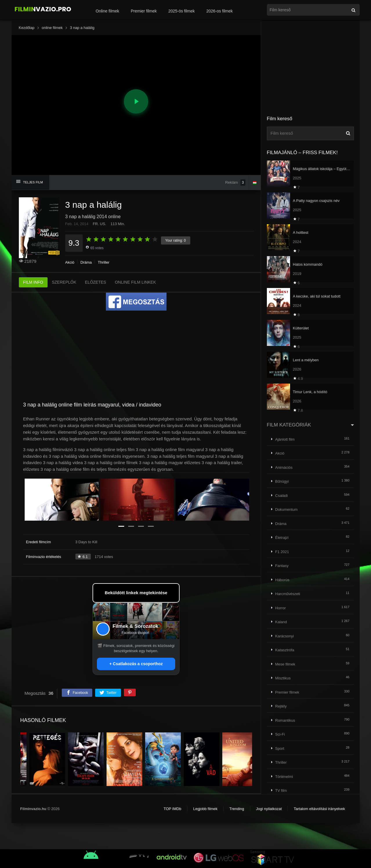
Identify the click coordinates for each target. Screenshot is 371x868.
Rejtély (281, 706)
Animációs (284, 467)
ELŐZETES (96, 282)
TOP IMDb (172, 809)
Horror (281, 608)
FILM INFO (33, 282)
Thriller (104, 262)
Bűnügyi (282, 481)
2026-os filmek (219, 11)
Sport (280, 748)
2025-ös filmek (181, 11)
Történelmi (284, 777)
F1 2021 (282, 552)
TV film (281, 790)
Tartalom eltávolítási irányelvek (319, 809)
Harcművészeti (288, 594)
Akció (70, 262)
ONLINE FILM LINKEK (135, 282)
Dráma (86, 262)
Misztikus (283, 678)
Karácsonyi (285, 636)
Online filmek (107, 11)
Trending (237, 809)
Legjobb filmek (205, 809)
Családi (282, 496)
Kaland (281, 622)
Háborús (282, 580)
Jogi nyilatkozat (269, 809)
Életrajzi (282, 538)
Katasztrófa (285, 650)
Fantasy (282, 566)
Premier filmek (144, 11)
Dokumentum (286, 509)
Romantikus (285, 720)
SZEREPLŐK (64, 282)
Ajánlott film (285, 439)
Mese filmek (285, 664)
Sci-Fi (280, 734)
